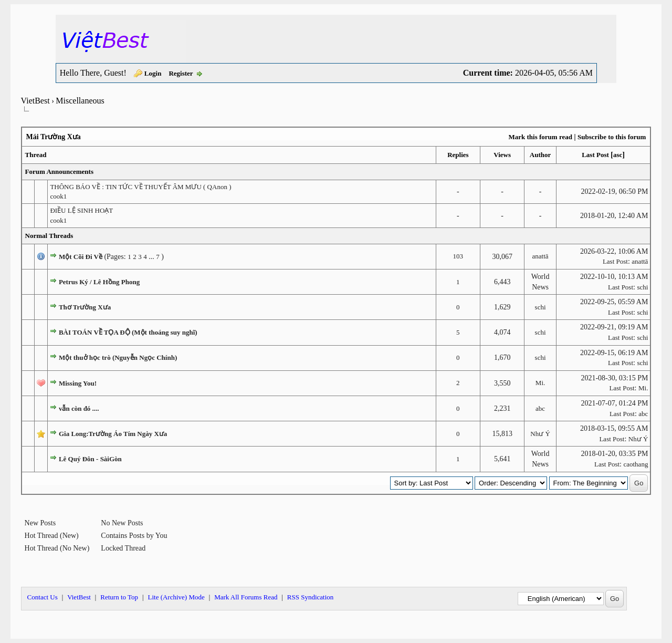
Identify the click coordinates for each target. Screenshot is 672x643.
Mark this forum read (540, 137)
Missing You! (78, 383)
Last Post (595, 155)
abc (540, 408)
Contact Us (43, 597)
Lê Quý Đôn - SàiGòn (90, 459)
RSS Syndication (311, 597)
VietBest (35, 101)
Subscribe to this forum (612, 137)
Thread (36, 155)
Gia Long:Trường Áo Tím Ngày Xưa (113, 434)
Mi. (540, 383)
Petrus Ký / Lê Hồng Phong (99, 282)
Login (153, 73)
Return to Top (119, 597)
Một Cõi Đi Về (81, 257)
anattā (540, 256)
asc (618, 155)
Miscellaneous (80, 101)
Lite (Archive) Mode (176, 597)
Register (181, 73)
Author (540, 155)
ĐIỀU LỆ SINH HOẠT (81, 210)
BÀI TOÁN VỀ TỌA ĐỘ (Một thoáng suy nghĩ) (128, 332)
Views (502, 155)
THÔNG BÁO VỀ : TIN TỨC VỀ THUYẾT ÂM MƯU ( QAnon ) (140, 187)
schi (642, 287)
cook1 (58, 196)
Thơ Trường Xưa (85, 307)
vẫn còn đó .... (79, 408)
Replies (458, 155)
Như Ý (540, 434)
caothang (636, 464)
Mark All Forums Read (246, 597)
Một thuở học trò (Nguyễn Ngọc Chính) (118, 357)
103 (458, 256)
